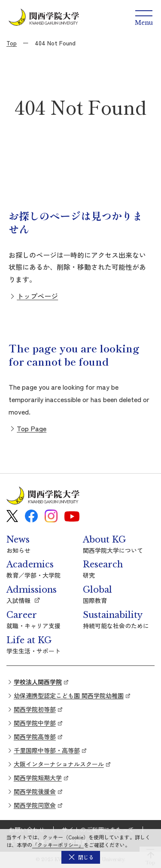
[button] (81, 857)
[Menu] (144, 17)
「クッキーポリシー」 (58, 845)
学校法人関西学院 (38, 682)
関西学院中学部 (35, 723)
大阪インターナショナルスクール (59, 764)
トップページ (37, 296)
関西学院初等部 (35, 709)
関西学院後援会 (35, 791)
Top (12, 43)
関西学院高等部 (35, 737)
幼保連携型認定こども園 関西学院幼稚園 (69, 695)
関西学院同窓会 (35, 805)
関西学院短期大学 (38, 778)
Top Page (32, 428)
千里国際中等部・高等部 (47, 750)
